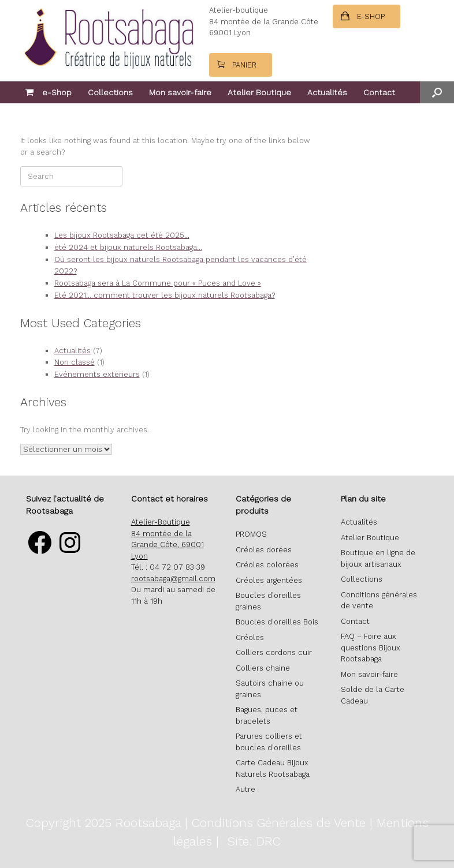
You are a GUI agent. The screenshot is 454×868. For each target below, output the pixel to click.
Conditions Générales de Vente (279, 823)
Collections (110, 92)
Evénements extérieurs (97, 374)
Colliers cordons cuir (274, 652)
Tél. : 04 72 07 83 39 (168, 567)
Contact (379, 92)
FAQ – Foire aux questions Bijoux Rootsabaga (371, 648)
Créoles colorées (267, 565)
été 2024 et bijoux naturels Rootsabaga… (128, 247)
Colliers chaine (263, 668)
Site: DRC (254, 841)
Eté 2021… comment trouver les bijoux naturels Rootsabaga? (165, 295)
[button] (437, 92)
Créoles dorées (264, 550)
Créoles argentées (269, 580)
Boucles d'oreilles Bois (277, 622)
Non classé (75, 362)
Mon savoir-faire (180, 92)
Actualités (327, 92)
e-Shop (48, 92)
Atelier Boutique (259, 92)
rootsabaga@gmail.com (173, 579)
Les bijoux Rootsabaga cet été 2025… (122, 235)
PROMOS (251, 534)
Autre (245, 789)
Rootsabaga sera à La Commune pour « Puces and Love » (158, 283)
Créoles (250, 637)
